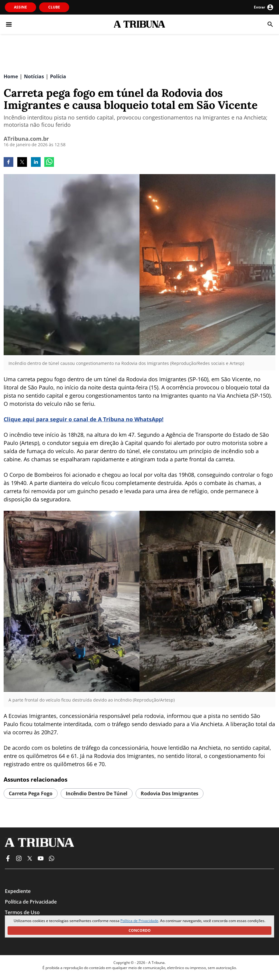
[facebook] (8, 163)
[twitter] (22, 163)
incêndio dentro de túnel (97, 793)
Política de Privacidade (139, 921)
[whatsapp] (49, 163)
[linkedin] (36, 163)
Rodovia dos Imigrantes (170, 793)
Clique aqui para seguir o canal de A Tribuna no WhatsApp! (84, 419)
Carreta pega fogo (31, 793)
